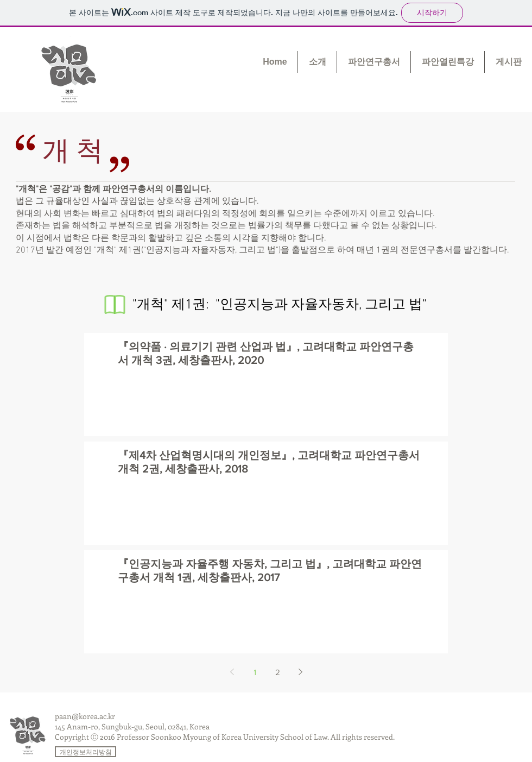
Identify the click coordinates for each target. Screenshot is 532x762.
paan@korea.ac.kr (85, 716)
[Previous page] (232, 672)
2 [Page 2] (278, 672)
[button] (317, 62)
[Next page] (300, 672)
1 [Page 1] (255, 672)
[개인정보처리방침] (85, 752)
